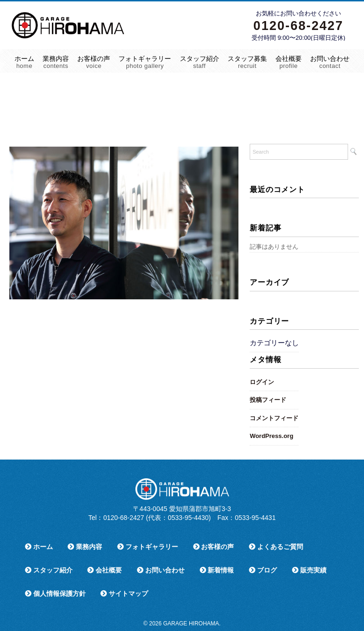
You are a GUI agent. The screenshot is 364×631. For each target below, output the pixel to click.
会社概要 (289, 62)
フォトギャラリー (145, 62)
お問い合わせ (330, 62)
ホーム (24, 62)
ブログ (263, 570)
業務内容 (56, 62)
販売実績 (309, 570)
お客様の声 (94, 62)
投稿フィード (268, 400)
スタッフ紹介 (200, 62)
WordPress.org (271, 436)
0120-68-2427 (298, 26)
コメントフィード (274, 418)
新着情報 (217, 570)
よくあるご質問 (276, 547)
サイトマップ (124, 594)
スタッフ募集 (247, 62)
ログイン (262, 382)
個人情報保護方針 (55, 594)
